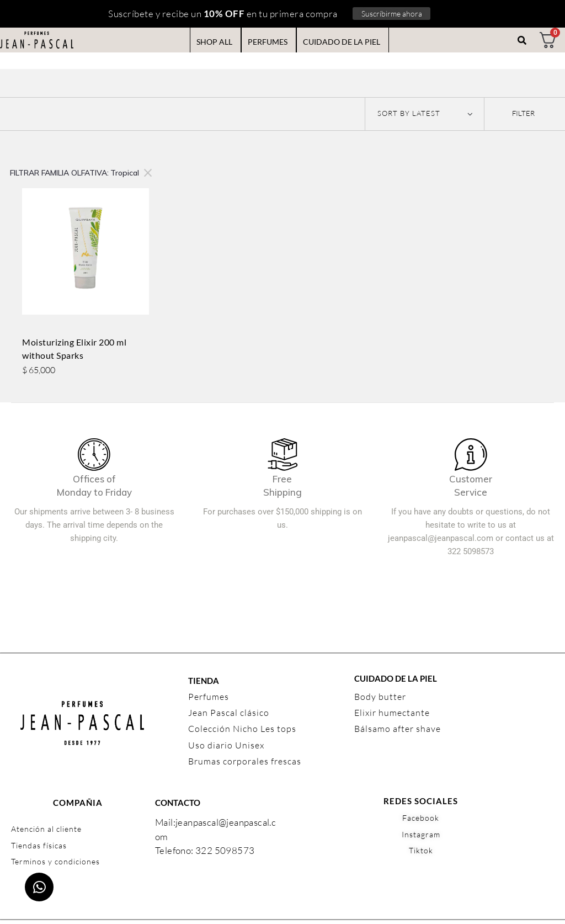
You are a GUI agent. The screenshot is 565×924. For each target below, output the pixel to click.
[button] (523, 111)
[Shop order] (425, 113)
